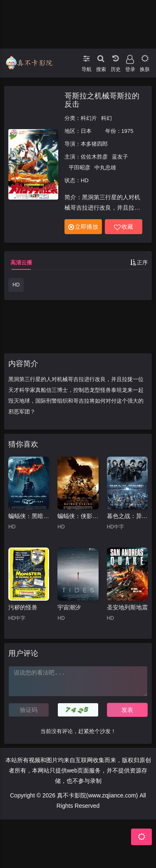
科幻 (106, 118)
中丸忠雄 (105, 167)
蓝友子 (120, 157)
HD (16, 285)
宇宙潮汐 (69, 607)
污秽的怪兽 (23, 607)
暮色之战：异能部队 (127, 516)
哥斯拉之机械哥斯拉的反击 (102, 100)
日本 (86, 131)
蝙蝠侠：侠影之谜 (78, 516)
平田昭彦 (79, 167)
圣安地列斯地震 (127, 607)
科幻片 (89, 118)
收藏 (124, 227)
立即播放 (83, 227)
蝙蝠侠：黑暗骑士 (29, 516)
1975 (128, 131)
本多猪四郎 (94, 144)
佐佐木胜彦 (94, 157)
